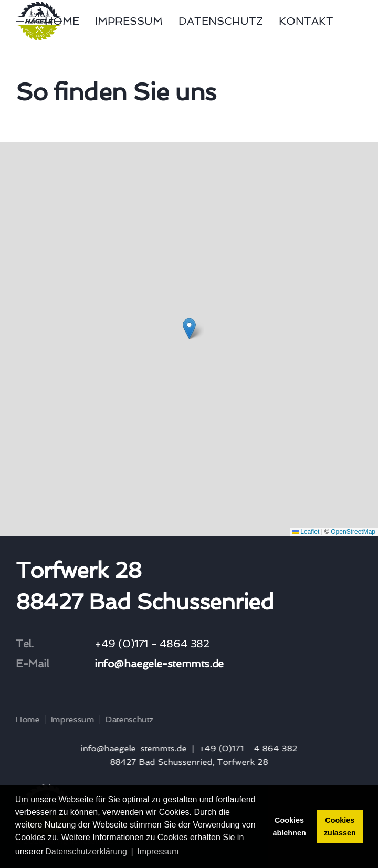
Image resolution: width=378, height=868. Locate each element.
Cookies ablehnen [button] (290, 826)
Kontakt (306, 21)
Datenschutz (221, 21)
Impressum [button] (158, 851)
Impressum (129, 21)
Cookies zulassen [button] (340, 826)
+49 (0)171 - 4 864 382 (247, 748)
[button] (189, 329)
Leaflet (306, 532)
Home (62, 21)
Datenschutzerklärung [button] (86, 851)
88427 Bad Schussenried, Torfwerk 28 (188, 762)
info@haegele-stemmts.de (159, 664)
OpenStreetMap (353, 532)
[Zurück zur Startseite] (39, 21)
